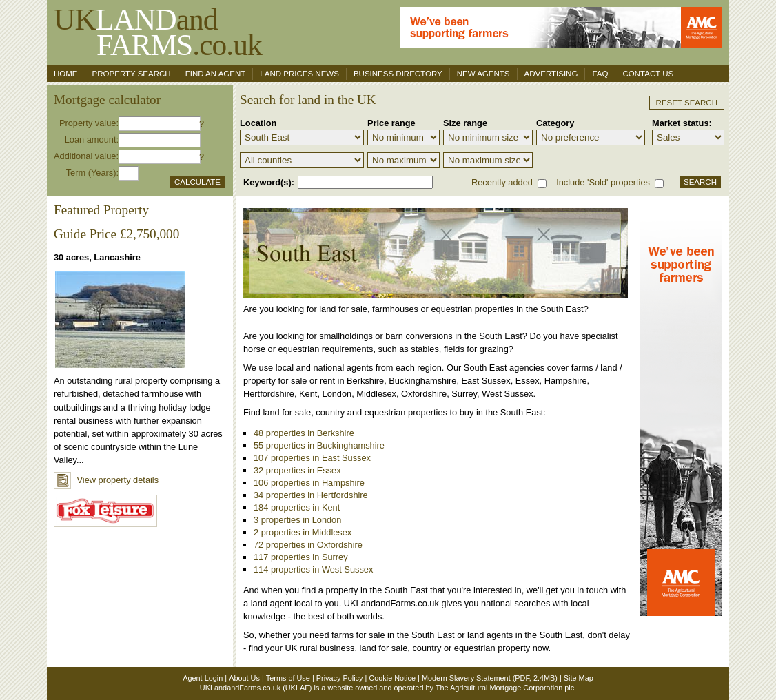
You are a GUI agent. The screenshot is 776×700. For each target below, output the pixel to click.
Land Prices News (299, 74)
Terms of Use (288, 678)
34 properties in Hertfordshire (311, 495)
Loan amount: (92, 140)
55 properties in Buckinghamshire (319, 445)
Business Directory (398, 74)
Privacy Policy (340, 678)
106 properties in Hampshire (309, 483)
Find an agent (216, 74)
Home (66, 74)
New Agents (483, 74)
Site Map (579, 678)
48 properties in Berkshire (304, 433)
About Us (244, 678)
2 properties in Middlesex (303, 532)
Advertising (551, 74)
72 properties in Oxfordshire (308, 545)
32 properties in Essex (297, 470)
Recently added (502, 182)
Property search (132, 74)
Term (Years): (92, 173)
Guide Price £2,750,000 (116, 234)
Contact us (648, 74)
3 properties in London (297, 520)
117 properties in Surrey (301, 557)
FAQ (600, 74)
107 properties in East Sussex (312, 458)
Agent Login (203, 678)
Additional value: (86, 156)
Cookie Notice (392, 678)
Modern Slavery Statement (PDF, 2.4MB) (490, 678)
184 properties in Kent (297, 507)
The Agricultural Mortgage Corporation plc (505, 688)
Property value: (89, 123)
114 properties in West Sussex (313, 569)
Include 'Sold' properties (603, 182)
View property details (106, 480)
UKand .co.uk (158, 32)
